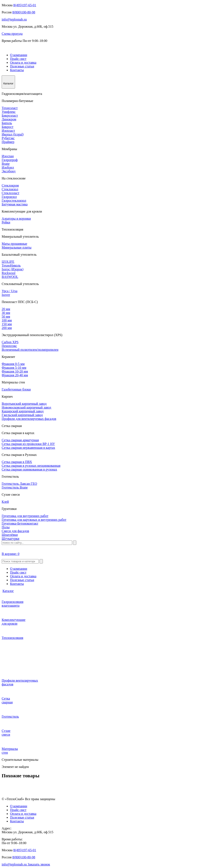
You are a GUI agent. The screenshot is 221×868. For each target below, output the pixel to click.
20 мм (6, 309)
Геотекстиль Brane (15, 487)
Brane (6, 164)
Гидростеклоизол (14, 201)
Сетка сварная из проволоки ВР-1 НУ (28, 444)
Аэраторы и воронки (16, 219)
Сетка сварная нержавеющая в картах (28, 448)
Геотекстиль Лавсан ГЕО (19, 484)
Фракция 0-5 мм (13, 364)
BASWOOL (10, 277)
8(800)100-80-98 (24, 12)
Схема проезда (12, 34)
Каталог (8, 591)
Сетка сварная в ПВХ (17, 462)
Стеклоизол (10, 189)
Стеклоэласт (10, 193)
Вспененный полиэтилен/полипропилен (30, 350)
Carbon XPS (10, 342)
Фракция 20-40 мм (15, 375)
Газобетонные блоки (16, 389)
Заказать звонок (39, 864)
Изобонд (8, 167)
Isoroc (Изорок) (13, 269)
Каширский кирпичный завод (23, 411)
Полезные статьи (22, 66)
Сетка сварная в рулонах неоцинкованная (31, 466)
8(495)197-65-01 (25, 5)
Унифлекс (9, 112)
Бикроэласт (10, 115)
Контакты (17, 70)
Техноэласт (10, 108)
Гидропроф (10, 160)
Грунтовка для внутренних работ (25, 516)
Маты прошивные (14, 244)
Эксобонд (9, 171)
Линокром (9, 119)
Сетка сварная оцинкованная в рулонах (29, 469)
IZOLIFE (8, 262)
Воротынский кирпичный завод (24, 404)
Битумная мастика (15, 204)
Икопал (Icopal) (13, 134)
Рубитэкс (8, 138)
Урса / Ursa (10, 291)
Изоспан (8, 156)
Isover (6, 295)
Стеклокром (10, 185)
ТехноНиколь (11, 265)
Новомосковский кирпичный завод (26, 407)
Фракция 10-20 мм (15, 371)
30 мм (6, 313)
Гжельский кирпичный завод (22, 415)
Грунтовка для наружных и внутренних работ (34, 520)
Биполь (7, 123)
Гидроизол (9, 197)
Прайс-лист (18, 59)
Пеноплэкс (9, 346)
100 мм (7, 320)
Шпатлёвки (10, 535)
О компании (19, 55)
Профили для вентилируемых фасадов (29, 419)
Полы (6, 527)
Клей (5, 502)
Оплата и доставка (23, 63)
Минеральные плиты (17, 247)
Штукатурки (10, 538)
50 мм (6, 317)
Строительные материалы (20, 760)
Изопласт (8, 131)
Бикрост (8, 127)
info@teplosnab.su (14, 19)
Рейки (6, 222)
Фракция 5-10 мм (14, 368)
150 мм (7, 324)
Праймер (8, 142)
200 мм (7, 328)
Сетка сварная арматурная (20, 440)
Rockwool (9, 273)
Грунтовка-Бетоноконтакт (20, 523)
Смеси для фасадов (15, 531)
